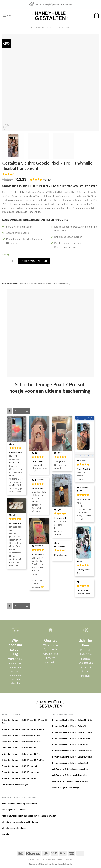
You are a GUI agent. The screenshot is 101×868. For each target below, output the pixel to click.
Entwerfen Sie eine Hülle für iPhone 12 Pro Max (23, 729)
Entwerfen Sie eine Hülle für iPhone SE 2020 (22, 742)
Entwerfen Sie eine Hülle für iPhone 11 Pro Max (23, 760)
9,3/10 (47, 180)
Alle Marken (38, 28)
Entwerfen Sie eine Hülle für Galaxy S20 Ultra (72, 751)
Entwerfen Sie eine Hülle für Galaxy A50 (70, 763)
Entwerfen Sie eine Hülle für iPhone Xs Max (21, 772)
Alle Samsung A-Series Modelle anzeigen (70, 775)
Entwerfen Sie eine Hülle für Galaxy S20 (70, 744)
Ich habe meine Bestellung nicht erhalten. (20, 822)
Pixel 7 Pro (64, 28)
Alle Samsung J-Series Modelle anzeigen (70, 781)
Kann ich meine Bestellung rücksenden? (19, 804)
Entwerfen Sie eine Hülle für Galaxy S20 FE (71, 738)
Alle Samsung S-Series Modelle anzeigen (70, 769)
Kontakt (5, 834)
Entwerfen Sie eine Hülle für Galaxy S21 (70, 726)
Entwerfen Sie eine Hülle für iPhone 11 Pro (21, 754)
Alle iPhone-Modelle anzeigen (15, 785)
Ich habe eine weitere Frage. (14, 828)
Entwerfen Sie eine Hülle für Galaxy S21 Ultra (72, 720)
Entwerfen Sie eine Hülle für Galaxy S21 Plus (72, 732)
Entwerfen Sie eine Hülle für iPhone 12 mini (21, 736)
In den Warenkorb (34, 261)
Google (51, 28)
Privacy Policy (36, 859)
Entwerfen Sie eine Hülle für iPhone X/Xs (20, 766)
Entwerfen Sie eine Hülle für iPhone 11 (19, 748)
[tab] (10, 284)
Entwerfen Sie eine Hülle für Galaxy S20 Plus (72, 757)
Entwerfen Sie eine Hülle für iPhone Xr (19, 778)
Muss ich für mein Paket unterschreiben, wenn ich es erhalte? (29, 816)
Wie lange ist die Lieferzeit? (14, 810)
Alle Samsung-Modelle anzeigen (66, 787)
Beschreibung (10, 284)
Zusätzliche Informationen (35, 284)
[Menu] (8, 16)
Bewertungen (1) (62, 284)
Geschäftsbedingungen (59, 859)
